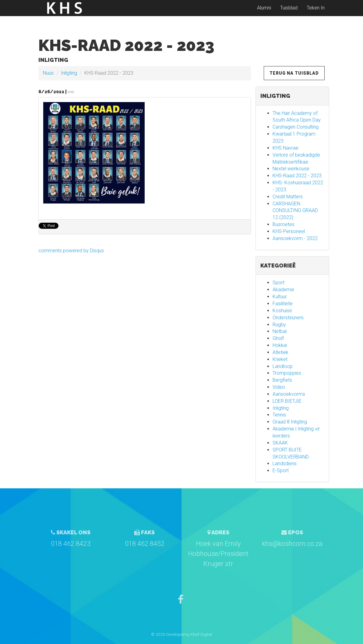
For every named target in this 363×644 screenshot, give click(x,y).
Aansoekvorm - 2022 (295, 238)
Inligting (69, 73)
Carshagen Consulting (296, 127)
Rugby (279, 325)
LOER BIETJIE (287, 401)
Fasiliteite (283, 304)
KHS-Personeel (289, 231)
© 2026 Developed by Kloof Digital (181, 634)
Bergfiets (282, 380)
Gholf (278, 338)
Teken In (316, 12)
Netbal (280, 331)
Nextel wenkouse (291, 169)
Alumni (264, 12)
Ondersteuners (288, 318)
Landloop (283, 366)
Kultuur (280, 297)
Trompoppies (287, 373)
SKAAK (280, 443)
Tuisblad (289, 12)
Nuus (48, 73)
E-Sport (281, 471)
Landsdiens (285, 464)
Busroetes (284, 224)
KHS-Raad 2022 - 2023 (297, 176)
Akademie (283, 290)
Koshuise (282, 311)
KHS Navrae (285, 148)
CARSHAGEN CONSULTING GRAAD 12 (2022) (295, 211)
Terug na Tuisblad (294, 73)
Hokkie (280, 345)
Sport (278, 283)
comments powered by (71, 251)
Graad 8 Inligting (290, 422)
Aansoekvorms (289, 394)
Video (279, 387)
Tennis (279, 415)
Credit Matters (288, 197)
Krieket (280, 359)
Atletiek (280, 352)
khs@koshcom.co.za (292, 544)
